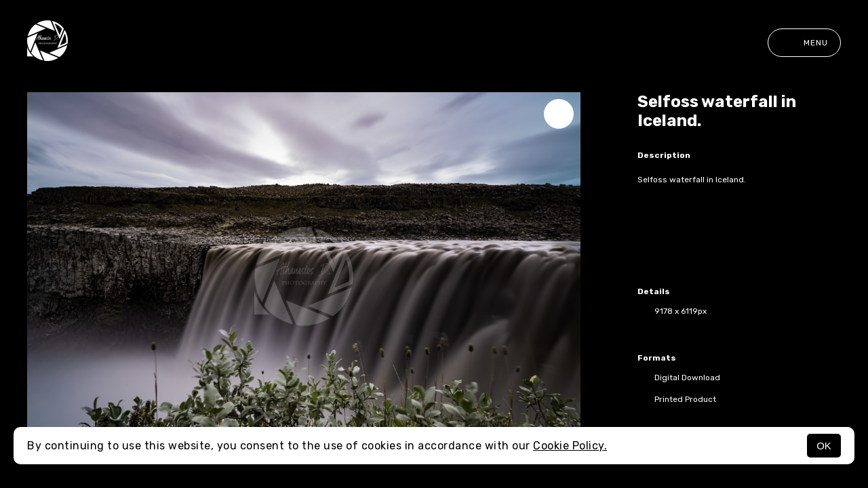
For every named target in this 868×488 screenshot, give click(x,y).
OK (824, 446)
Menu (804, 43)
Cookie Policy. (570, 446)
